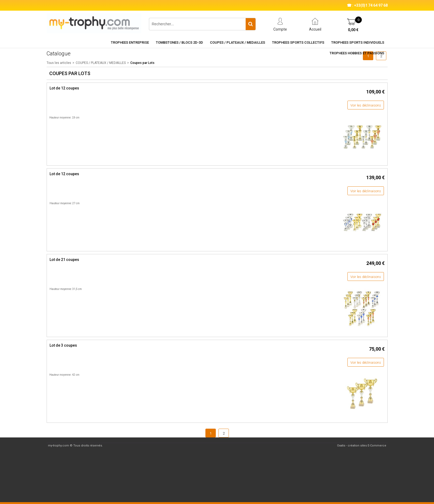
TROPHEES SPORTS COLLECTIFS (298, 42)
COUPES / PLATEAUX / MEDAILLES (238, 42)
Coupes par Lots (142, 63)
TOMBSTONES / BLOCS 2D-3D (179, 42)
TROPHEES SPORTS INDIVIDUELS (358, 42)
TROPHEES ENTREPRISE (130, 42)
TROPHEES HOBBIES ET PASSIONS (357, 53)
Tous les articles (59, 63)
